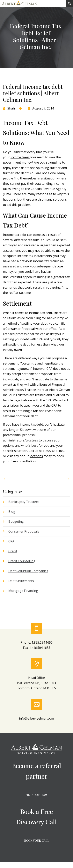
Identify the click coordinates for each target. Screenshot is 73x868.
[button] (58, 4)
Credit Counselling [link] (22, 561)
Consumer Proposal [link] (20, 329)
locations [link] (36, 456)
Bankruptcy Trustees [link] (24, 502)
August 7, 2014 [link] (43, 108)
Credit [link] (13, 551)
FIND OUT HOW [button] (36, 795)
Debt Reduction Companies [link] (28, 571)
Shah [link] (11, 108)
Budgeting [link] (16, 521)
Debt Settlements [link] (21, 581)
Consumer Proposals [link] (24, 531)
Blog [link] (12, 512)
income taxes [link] (20, 157)
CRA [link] (11, 541)
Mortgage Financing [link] (23, 591)
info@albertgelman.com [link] (36, 718)
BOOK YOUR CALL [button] (37, 840)
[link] (19, 6)
